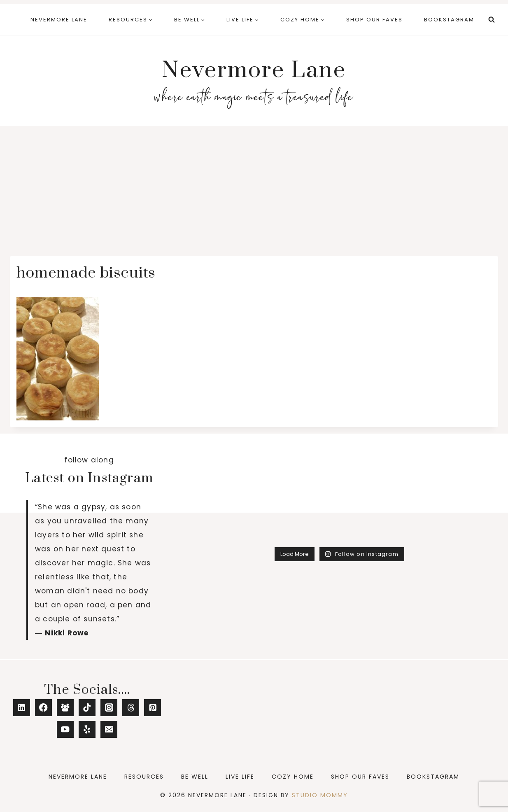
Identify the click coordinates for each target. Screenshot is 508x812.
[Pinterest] (153, 708)
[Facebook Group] (65, 708)
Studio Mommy (320, 795)
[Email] (109, 729)
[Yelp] (87, 729)
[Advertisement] (254, 188)
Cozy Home (293, 777)
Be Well (195, 777)
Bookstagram (449, 20)
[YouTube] (65, 729)
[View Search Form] (492, 20)
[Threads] (131, 708)
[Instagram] (109, 708)
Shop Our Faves (374, 20)
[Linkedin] (22, 708)
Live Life (240, 777)
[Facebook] (43, 708)
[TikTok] (87, 708)
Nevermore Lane (59, 20)
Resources (144, 777)
